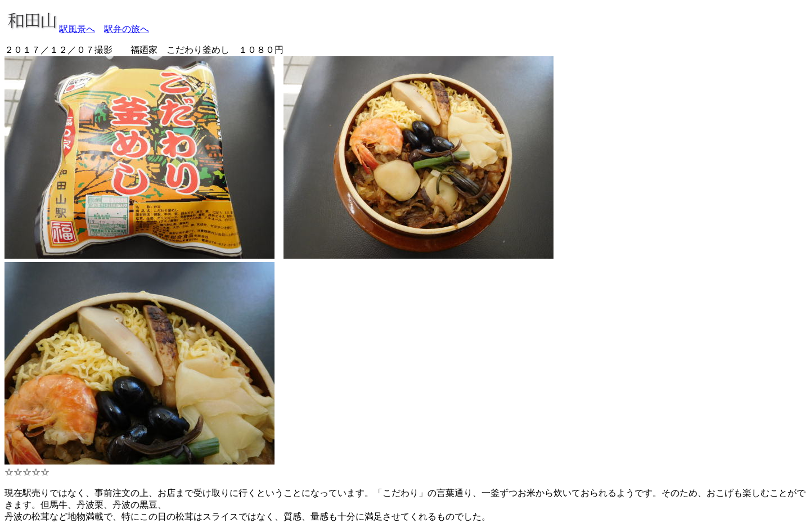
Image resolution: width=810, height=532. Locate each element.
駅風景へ (77, 29)
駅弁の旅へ (127, 29)
